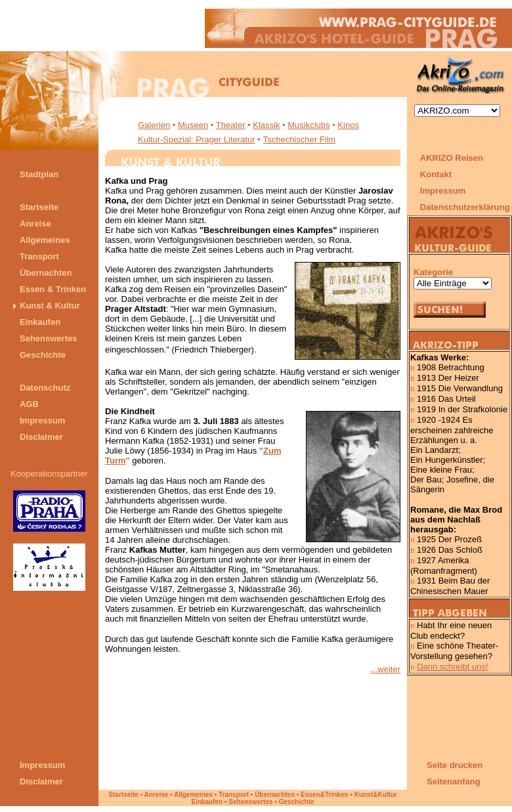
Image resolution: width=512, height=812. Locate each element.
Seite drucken (455, 765)
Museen (193, 125)
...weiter (385, 669)
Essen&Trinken (324, 795)
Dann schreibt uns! (452, 667)
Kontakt (436, 174)
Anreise (157, 795)
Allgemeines (193, 795)
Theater (231, 125)
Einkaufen (207, 802)
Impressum (443, 191)
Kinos (348, 125)
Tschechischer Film (300, 139)
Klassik (266, 125)
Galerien (154, 125)
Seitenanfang (454, 781)
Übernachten (275, 795)
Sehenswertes (250, 802)
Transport (234, 795)
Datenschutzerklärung (466, 207)
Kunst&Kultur (376, 795)
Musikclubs (309, 125)
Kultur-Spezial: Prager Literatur (196, 139)
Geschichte (297, 802)
